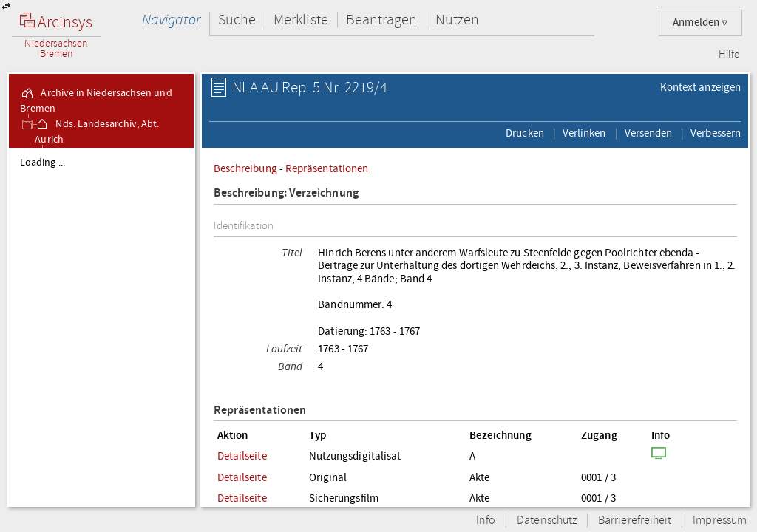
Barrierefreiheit (635, 521)
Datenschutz (547, 521)
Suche (237, 20)
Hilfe (729, 55)
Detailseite (242, 456)
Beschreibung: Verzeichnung (286, 193)
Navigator (171, 20)
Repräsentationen (327, 168)
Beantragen (382, 20)
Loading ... (43, 163)
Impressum (720, 521)
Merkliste (301, 20)
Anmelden (700, 23)
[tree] (101, 327)
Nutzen (457, 20)
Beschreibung (245, 168)
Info (486, 521)
